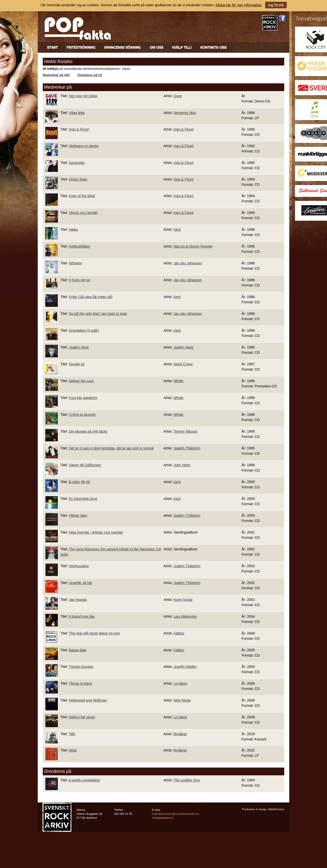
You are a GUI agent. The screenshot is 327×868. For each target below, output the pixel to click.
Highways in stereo (84, 146)
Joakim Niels (79, 347)
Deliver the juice (81, 381)
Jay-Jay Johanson (188, 263)
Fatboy (179, 633)
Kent (177, 229)
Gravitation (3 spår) (84, 330)
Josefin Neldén (185, 667)
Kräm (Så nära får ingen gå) (91, 297)
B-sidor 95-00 (79, 482)
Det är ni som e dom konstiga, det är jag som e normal (111, 448)
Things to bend (80, 683)
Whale (179, 381)
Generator (77, 163)
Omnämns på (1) (90, 75)
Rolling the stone (82, 717)
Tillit (72, 734)
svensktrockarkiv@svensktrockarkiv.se (176, 814)
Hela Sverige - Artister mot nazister (96, 532)
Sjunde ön (77, 364)
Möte (73, 750)
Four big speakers (83, 398)
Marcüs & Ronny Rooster (193, 246)
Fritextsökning (81, 47)
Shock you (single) (83, 213)
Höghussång (79, 566)
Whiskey (76, 263)
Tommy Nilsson (185, 431)
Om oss (156, 47)
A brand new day (82, 616)
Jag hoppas (78, 600)
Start (52, 47)
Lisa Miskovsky (185, 616)
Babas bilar (78, 650)
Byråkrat (180, 734)
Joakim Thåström (187, 448)
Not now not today (83, 96)
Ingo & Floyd (79, 129)
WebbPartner (276, 809)
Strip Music (182, 700)
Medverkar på (58, 87)
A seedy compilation (84, 780)
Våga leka (77, 113)
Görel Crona (183, 364)
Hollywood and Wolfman (88, 700)
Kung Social (183, 600)
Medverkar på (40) (56, 75)
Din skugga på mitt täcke (88, 431)
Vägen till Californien (85, 465)
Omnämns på (58, 771)
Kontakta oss (213, 47)
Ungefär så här (81, 583)
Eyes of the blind (82, 196)
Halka (73, 229)
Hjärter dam (78, 515)
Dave (178, 96)
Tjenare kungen (81, 667)
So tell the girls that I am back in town (98, 314)
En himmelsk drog (83, 499)
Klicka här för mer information (239, 5)
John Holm (182, 465)
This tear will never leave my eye (94, 633)
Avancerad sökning (122, 47)
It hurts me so (80, 280)
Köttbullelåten (80, 246)
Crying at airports (82, 415)
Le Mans (180, 683)
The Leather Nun (187, 780)
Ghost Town (78, 179)
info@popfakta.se (163, 818)
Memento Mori (185, 113)
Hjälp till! (182, 47)
